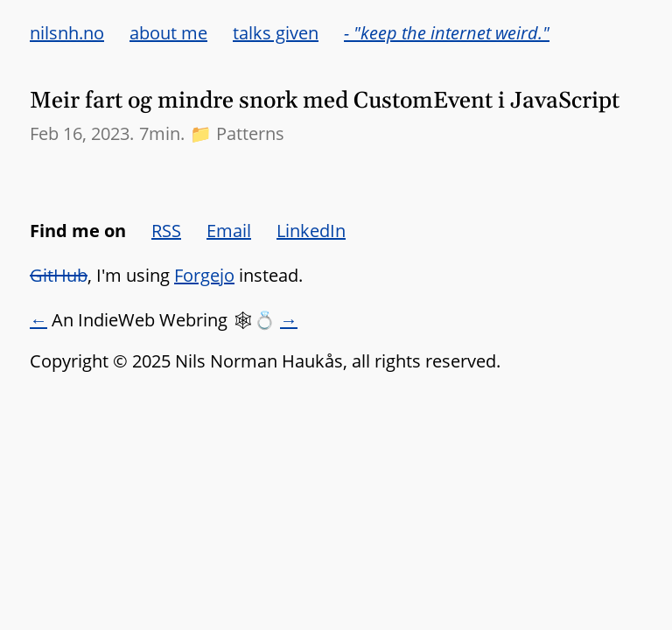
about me (168, 33)
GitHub (59, 275)
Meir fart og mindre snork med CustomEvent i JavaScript (325, 101)
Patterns (250, 133)
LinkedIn (311, 231)
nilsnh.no (67, 33)
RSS (166, 231)
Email (229, 231)
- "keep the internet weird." (447, 33)
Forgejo (204, 275)
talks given (276, 33)
